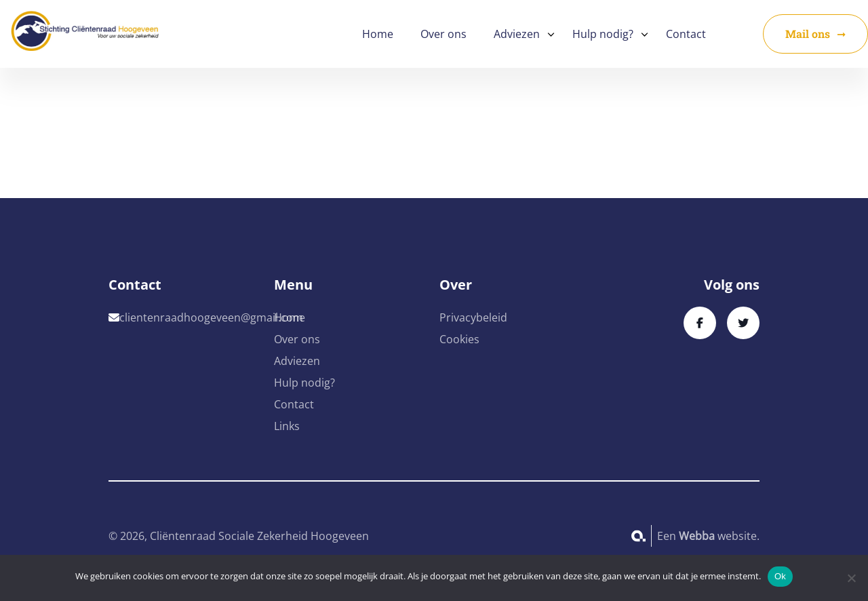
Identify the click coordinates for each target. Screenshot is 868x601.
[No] (851, 578)
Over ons (443, 34)
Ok (780, 576)
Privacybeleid (473, 317)
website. (719, 536)
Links (287, 426)
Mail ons (808, 34)
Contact (686, 34)
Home (378, 34)
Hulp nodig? (603, 34)
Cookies (459, 339)
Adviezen (517, 34)
